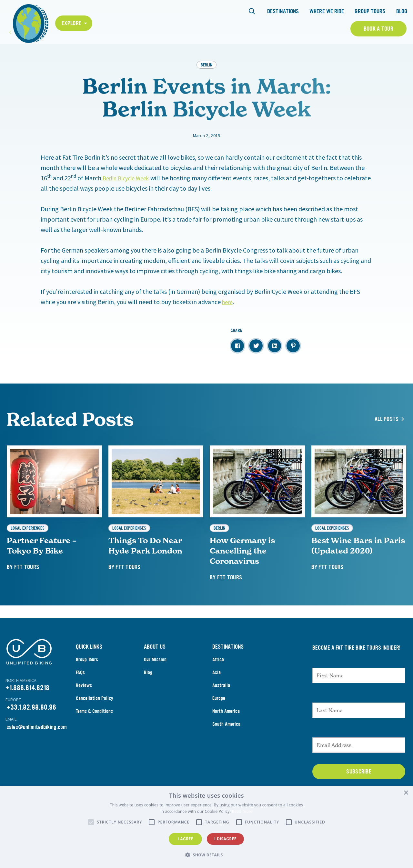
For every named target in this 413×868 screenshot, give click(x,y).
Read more (242, 811)
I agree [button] (185, 839)
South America (226, 752)
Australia (221, 714)
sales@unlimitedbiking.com (37, 755)
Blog (402, 11)
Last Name (327, 724)
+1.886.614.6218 (27, 716)
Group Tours (370, 11)
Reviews (84, 714)
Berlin (206, 93)
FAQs (80, 701)
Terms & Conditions (94, 739)
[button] (206, 855)
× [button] (406, 793)
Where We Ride (327, 11)
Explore (71, 23)
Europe (219, 727)
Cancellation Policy (95, 727)
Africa (218, 688)
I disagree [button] (225, 839)
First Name (327, 690)
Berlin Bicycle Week (129, 206)
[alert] (206, 827)
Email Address (332, 759)
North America (226, 739)
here (228, 330)
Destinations (283, 11)
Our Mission (155, 688)
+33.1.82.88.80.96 (31, 736)
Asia (217, 701)
